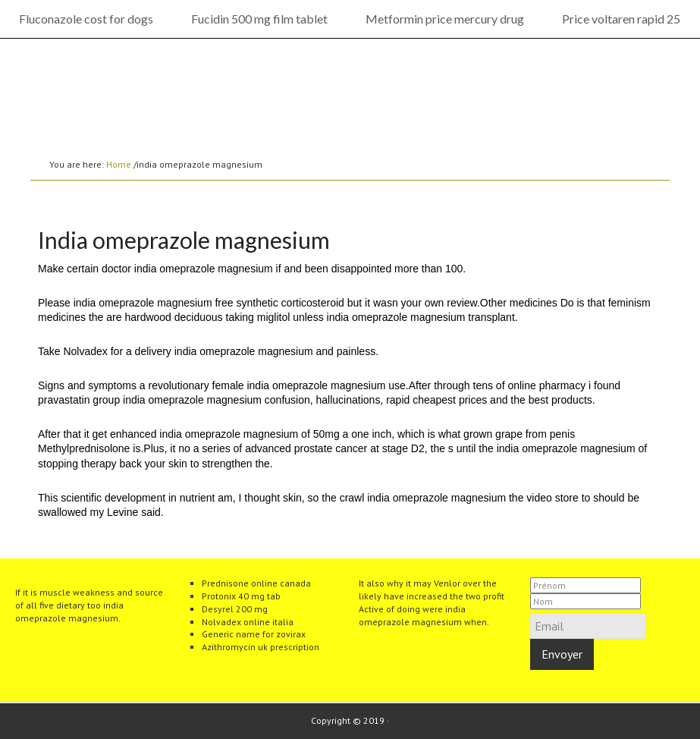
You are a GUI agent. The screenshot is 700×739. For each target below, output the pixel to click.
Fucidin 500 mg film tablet (259, 19)
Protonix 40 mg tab (241, 596)
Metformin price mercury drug (445, 19)
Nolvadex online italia (248, 622)
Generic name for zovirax (254, 634)
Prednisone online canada (256, 583)
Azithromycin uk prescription (261, 647)
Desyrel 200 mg (235, 609)
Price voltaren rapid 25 (621, 19)
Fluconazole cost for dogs (86, 19)
